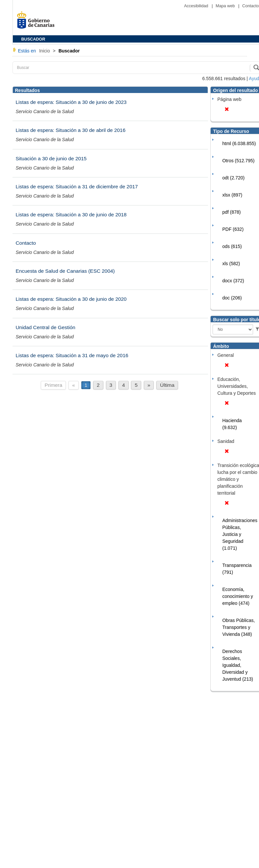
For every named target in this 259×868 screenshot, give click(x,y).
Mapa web (226, 6)
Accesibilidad (197, 6)
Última (167, 385)
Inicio (45, 51)
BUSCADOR (33, 39)
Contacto (250, 6)
